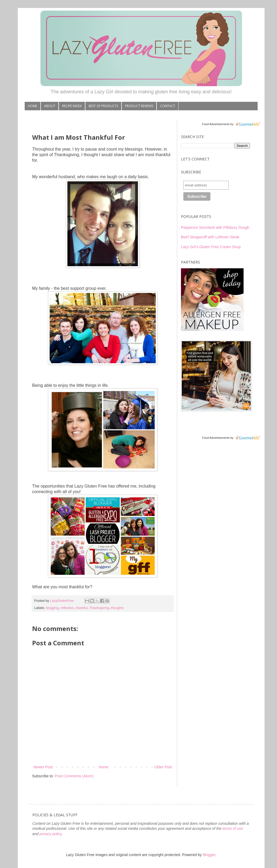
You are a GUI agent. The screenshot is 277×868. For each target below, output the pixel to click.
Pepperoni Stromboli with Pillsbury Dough (215, 227)
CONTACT (168, 106)
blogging (52, 608)
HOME (33, 106)
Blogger (209, 855)
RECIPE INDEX (72, 106)
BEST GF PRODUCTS (103, 106)
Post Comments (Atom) (74, 776)
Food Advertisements (216, 124)
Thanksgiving (99, 608)
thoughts (117, 608)
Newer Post (43, 767)
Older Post (163, 767)
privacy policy (51, 834)
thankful (82, 608)
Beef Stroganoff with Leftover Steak (210, 237)
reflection (67, 608)
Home (103, 767)
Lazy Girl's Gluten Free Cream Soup (211, 247)
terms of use (233, 828)
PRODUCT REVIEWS (139, 106)
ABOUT (50, 106)
